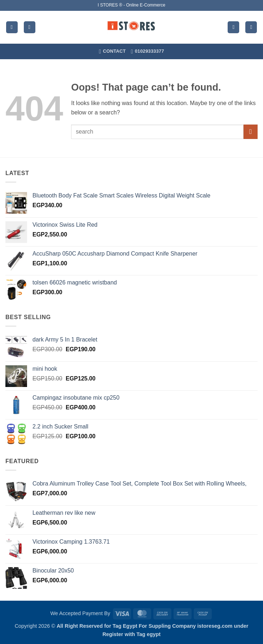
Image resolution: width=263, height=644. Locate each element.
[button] (12, 27)
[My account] (233, 27)
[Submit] (251, 132)
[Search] (30, 27)
